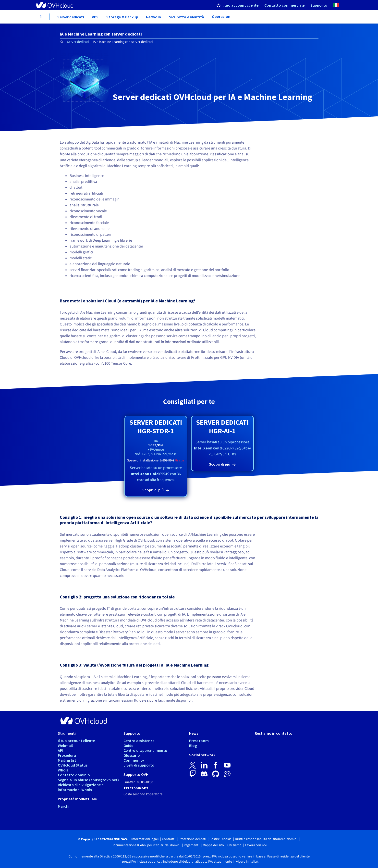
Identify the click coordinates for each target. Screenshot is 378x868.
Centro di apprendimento (145, 750)
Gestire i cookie (220, 839)
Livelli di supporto (139, 765)
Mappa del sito (213, 845)
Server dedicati (78, 42)
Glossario (132, 755)
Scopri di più (153, 490)
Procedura (67, 755)
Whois (63, 770)
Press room (199, 741)
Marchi (64, 806)
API (61, 750)
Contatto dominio (74, 775)
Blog (193, 745)
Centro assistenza (139, 741)
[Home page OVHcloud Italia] (61, 42)
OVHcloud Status (73, 765)
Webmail (65, 745)
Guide (128, 745)
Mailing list (67, 760)
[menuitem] (238, 5)
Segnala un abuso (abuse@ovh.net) (88, 780)
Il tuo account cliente (76, 741)
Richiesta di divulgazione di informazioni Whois (81, 787)
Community (134, 760)
